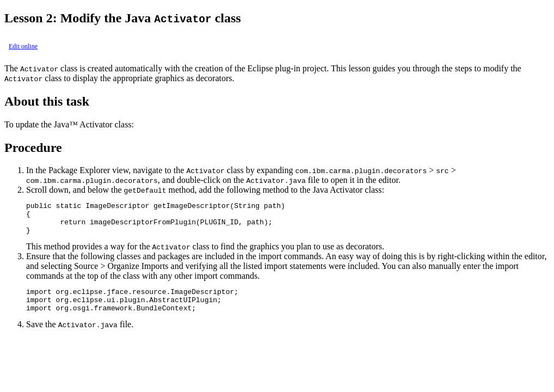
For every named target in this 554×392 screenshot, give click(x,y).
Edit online (23, 46)
